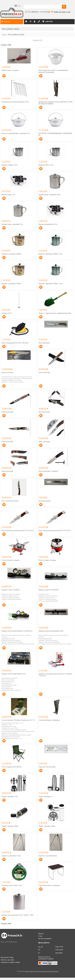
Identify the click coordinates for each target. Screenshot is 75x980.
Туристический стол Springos (49, 885)
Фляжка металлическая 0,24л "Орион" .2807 (18, 915)
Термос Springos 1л (46, 796)
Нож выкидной (44, 343)
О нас (40, 936)
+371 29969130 (33, 12)
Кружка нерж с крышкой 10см (50, 195)
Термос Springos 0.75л (10, 796)
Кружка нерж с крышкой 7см (12, 224)
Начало (4, 34)
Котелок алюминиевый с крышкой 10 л (16, 133)
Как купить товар (7, 957)
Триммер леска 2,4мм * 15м (12, 885)
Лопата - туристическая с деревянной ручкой (55, 313)
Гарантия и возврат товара (10, 962)
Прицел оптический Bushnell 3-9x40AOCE (17, 631)
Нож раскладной (45, 501)
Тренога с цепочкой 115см (11, 856)
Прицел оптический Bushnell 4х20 (51, 631)
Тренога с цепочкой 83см (48, 856)
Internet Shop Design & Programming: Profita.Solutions (42, 971)
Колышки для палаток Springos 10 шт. (15, 102)
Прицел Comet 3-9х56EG (11, 590)
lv (19, 6)
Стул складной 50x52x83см (12, 767)
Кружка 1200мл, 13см (10, 165)
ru (16, 6)
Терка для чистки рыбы (47, 767)
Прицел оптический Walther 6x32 (14, 674)
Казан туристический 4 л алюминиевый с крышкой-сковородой (54, 71)
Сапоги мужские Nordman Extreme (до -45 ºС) (18, 720)
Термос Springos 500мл (10, 826)
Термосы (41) (37, 40)
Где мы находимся (45, 938)
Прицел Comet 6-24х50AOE (49, 590)
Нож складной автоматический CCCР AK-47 (18, 530)
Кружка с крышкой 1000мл (12, 254)
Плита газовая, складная (11, 560)
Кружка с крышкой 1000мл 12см (50, 254)
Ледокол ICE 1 (7, 313)
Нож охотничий (7, 372)
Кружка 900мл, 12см (46, 165)
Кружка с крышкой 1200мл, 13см (51, 283)
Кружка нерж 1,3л (8, 195)
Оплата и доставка (7, 960)
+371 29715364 (45, 12)
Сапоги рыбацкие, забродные (49, 720)
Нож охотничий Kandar (10, 501)
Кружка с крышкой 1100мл (12, 283)
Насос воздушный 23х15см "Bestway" (15, 343)
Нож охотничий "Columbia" (49, 471)
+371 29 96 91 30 (11, 942)
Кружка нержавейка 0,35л (48, 224)
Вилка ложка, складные (10, 70)
